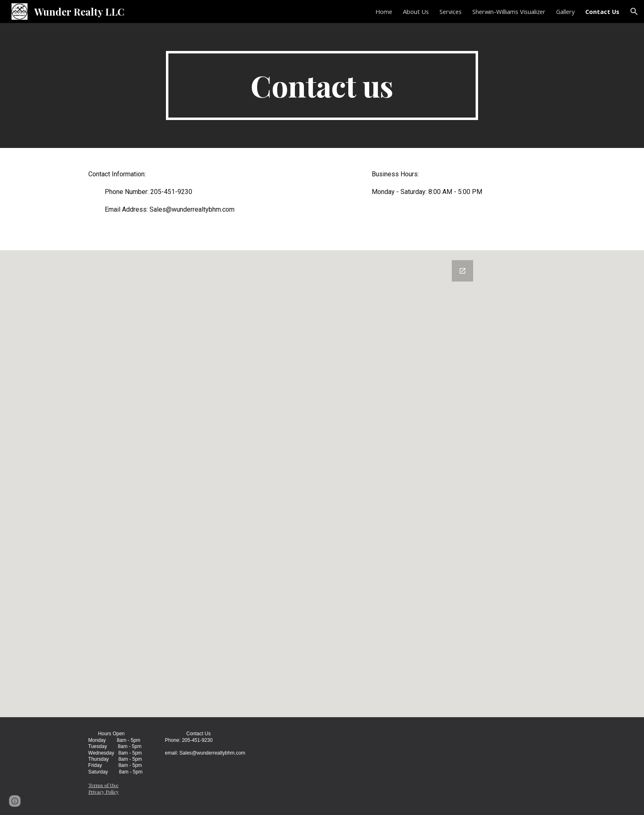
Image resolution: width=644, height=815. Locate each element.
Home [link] (384, 12)
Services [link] (451, 12)
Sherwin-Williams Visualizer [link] (509, 12)
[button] (634, 12)
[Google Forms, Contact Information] (322, 484)
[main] (322, 85)
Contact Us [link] (602, 12)
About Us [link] (416, 12)
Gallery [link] (565, 12)
